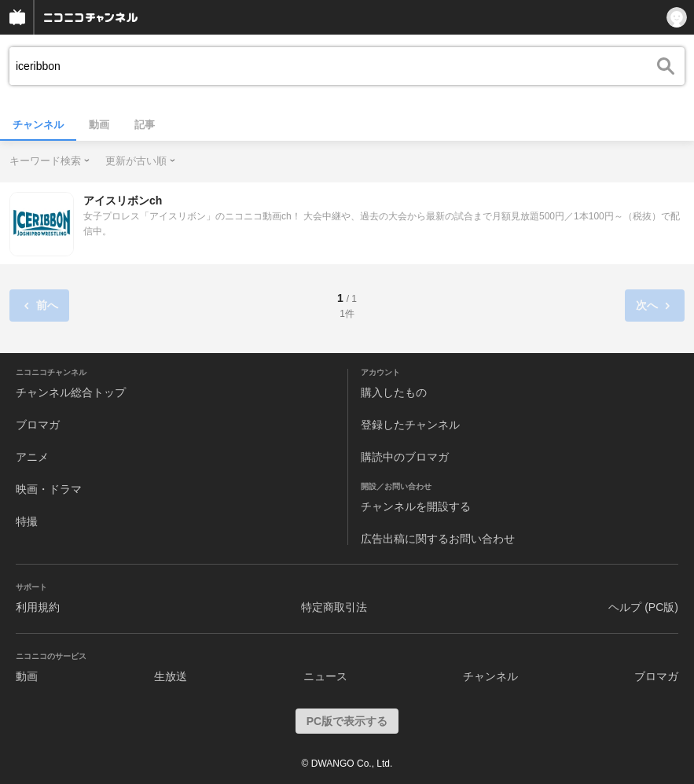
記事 (145, 125)
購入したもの (394, 392)
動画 (99, 125)
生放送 (171, 676)
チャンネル (38, 125)
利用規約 (38, 607)
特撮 (27, 521)
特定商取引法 (334, 607)
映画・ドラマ (49, 489)
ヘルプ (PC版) (643, 607)
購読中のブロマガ (405, 457)
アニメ (32, 457)
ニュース (325, 676)
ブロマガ (38, 425)
